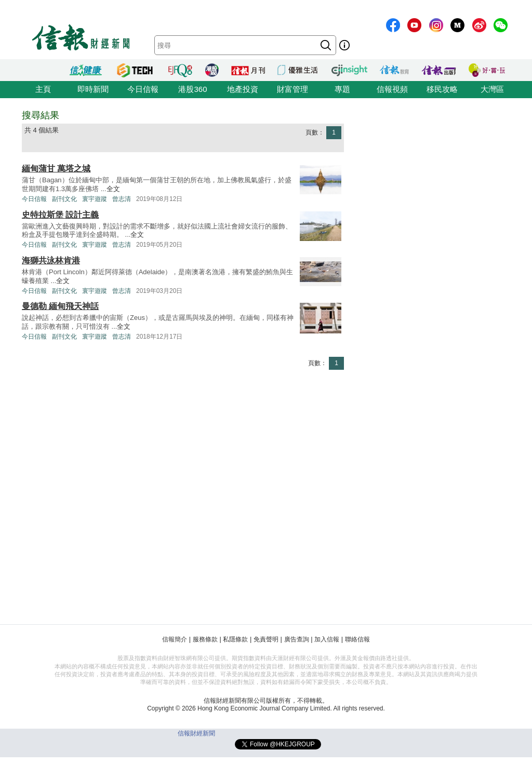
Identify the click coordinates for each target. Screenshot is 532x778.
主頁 (43, 89)
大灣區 (492, 89)
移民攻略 (442, 89)
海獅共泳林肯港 (51, 260)
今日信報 (143, 89)
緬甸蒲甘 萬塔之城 (56, 169)
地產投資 (243, 89)
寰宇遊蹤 (95, 199)
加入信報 (327, 639)
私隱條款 (235, 639)
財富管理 (292, 89)
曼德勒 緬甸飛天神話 (60, 306)
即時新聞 (93, 89)
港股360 (192, 89)
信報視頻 (392, 89)
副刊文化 (64, 199)
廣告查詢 (297, 639)
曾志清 (122, 199)
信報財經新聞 (196, 733)
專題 (342, 89)
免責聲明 (266, 639)
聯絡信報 (357, 639)
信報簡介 (175, 639)
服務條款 (205, 639)
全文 (113, 189)
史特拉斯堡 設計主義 (60, 215)
